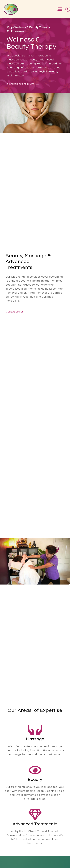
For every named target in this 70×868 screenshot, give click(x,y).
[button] (60, 9)
